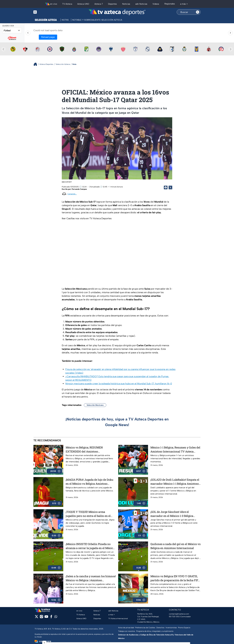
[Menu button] (45, 12)
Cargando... (72, 194)
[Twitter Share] (170, 187)
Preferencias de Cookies (145, 628)
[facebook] (51, 618)
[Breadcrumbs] (36, 64)
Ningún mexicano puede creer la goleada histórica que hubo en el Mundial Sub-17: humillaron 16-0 (119, 384)
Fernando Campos (79, 189)
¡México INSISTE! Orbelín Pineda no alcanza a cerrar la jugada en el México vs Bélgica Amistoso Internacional (90, 546)
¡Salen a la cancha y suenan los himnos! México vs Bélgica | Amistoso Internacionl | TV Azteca (91, 578)
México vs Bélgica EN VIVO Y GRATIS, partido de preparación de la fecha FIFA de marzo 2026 (175, 578)
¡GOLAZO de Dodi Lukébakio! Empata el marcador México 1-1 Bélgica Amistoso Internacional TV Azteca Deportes (175, 482)
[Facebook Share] (166, 187)
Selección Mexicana (95, 405)
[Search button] (198, 12)
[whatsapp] (56, 617)
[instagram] (41, 618)
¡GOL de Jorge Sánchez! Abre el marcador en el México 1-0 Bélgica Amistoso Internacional (172, 514)
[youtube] (46, 618)
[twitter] (36, 618)
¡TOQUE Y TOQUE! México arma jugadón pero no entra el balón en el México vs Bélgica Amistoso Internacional (88, 514)
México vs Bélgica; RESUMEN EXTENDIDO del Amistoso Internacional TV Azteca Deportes (87, 449)
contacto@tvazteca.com (179, 614)
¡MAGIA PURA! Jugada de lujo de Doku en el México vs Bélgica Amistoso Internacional (89, 482)
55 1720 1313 (174, 617)
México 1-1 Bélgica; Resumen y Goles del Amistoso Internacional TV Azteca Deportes (175, 449)
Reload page (48, 37)
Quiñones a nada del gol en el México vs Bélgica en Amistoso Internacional (176, 546)
